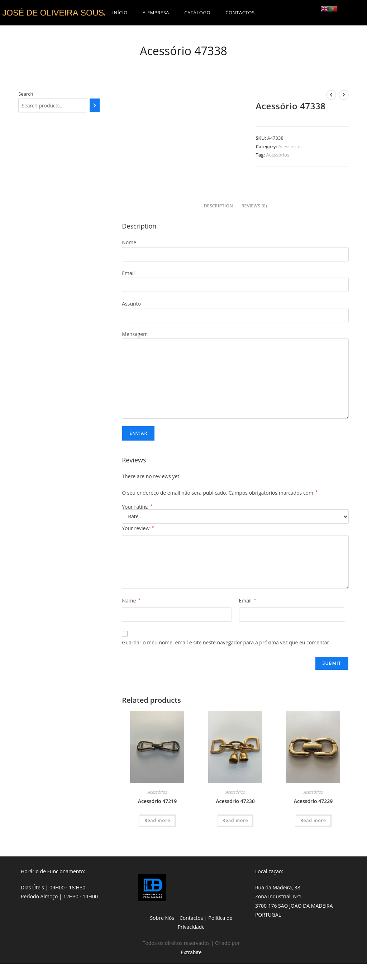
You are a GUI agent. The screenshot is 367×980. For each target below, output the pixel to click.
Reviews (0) (254, 206)
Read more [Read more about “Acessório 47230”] (235, 820)
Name (131, 601)
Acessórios (290, 146)
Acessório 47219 (158, 801)
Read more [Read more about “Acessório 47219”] (157, 820)
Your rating (137, 507)
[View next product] (344, 95)
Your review (138, 528)
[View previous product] (331, 95)
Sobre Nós (162, 918)
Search (26, 94)
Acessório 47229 (313, 801)
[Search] (95, 105)
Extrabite (191, 952)
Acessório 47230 (235, 801)
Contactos (191, 918)
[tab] (218, 206)
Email (248, 601)
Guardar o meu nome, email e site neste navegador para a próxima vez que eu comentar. (226, 642)
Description (218, 206)
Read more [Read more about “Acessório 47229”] (313, 820)
